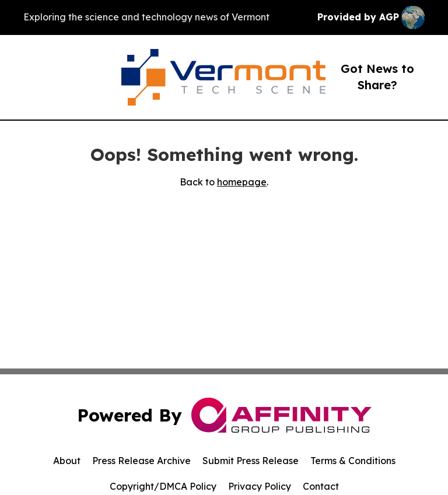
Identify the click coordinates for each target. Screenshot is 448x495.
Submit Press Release (251, 461)
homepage (242, 182)
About (67, 461)
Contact (321, 486)
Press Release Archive (141, 461)
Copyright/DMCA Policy (163, 486)
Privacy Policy (260, 486)
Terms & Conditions (353, 461)
